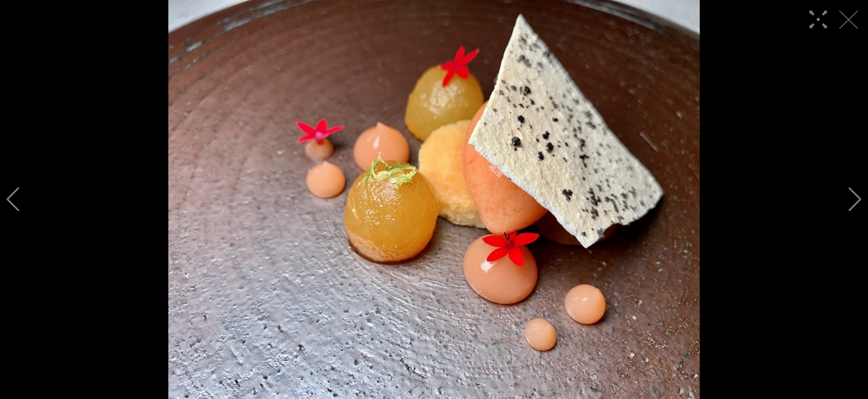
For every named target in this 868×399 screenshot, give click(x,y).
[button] (13, 199)
